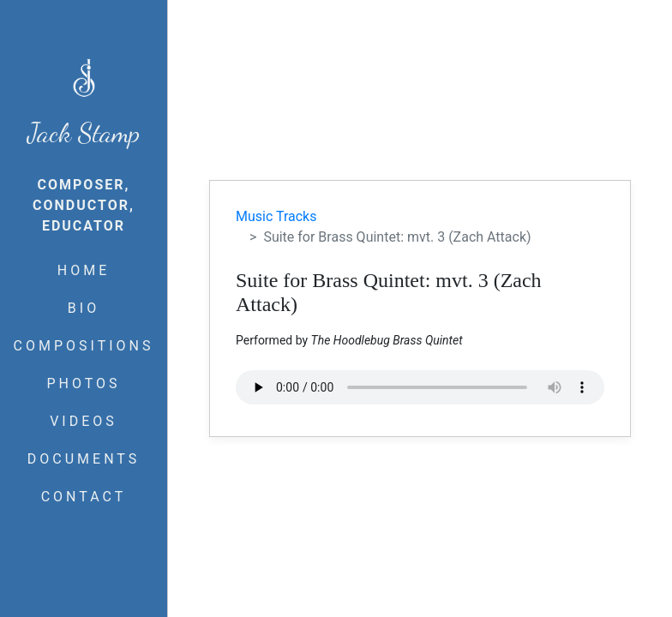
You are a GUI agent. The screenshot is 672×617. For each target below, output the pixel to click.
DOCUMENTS (84, 459)
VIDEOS (84, 421)
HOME (84, 270)
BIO (84, 308)
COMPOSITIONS (84, 346)
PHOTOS (83, 383)
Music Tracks (276, 216)
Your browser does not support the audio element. (420, 387)
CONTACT (84, 497)
